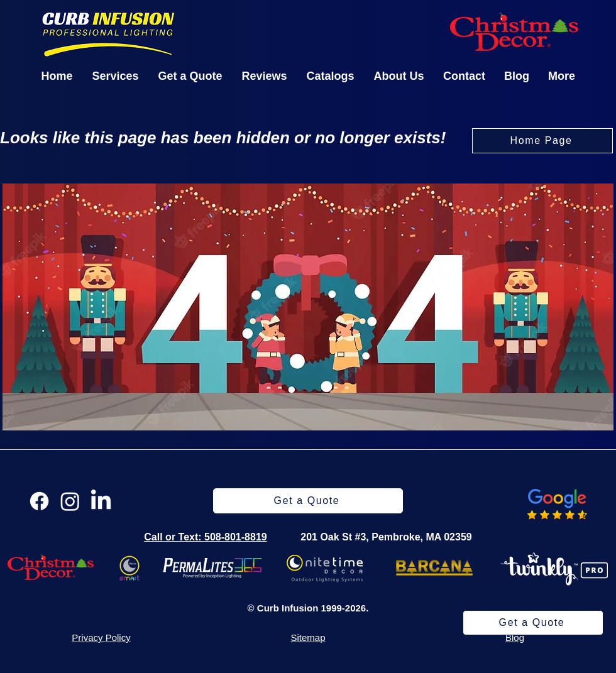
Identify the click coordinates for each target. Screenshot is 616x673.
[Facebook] (39, 501)
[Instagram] (70, 501)
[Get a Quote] (533, 623)
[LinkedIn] (101, 501)
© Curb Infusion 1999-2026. (308, 608)
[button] (115, 76)
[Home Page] (542, 141)
